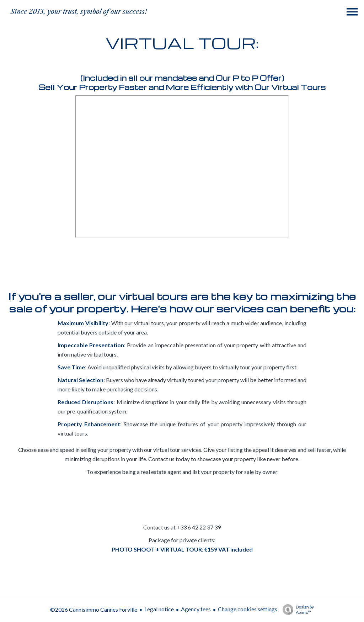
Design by (296, 610)
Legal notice (159, 609)
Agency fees (196, 609)
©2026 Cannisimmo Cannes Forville (94, 609)
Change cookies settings (248, 609)
